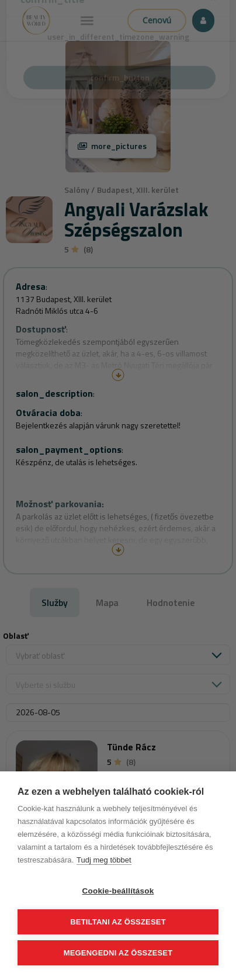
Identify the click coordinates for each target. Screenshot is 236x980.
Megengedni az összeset (118, 953)
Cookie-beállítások (118, 891)
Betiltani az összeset (118, 922)
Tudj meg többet (104, 860)
